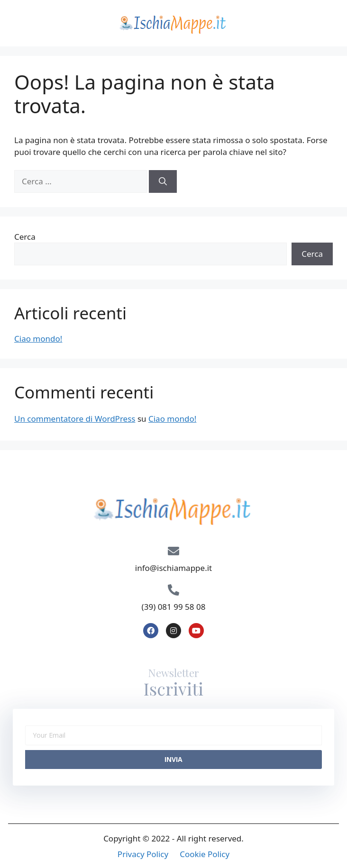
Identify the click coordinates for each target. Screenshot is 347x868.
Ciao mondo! (38, 339)
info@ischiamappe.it (173, 568)
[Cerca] (163, 181)
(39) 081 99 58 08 (174, 607)
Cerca (25, 237)
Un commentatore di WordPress (75, 419)
